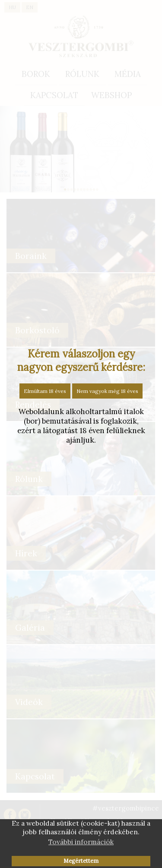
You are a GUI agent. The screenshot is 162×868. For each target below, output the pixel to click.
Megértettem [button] (81, 861)
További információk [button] (81, 842)
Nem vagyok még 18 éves (107, 391)
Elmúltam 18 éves (45, 391)
